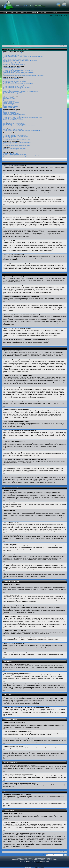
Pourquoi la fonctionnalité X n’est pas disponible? (15, 155)
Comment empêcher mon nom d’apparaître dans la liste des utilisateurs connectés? (23, 57)
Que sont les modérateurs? (9, 112)
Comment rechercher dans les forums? (12, 134)
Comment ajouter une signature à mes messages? (15, 81)
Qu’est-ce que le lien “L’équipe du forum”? (13, 120)
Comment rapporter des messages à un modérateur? (16, 90)
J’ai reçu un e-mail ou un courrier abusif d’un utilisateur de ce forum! (19, 126)
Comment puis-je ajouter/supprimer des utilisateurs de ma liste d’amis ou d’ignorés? (23, 131)
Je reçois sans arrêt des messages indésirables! (14, 125)
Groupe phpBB (54, 815)
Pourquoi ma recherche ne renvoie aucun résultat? (15, 135)
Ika (42, 862)
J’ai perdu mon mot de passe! (10, 58)
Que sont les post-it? (8, 105)
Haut (4, 172)
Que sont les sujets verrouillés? (10, 106)
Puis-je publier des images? (9, 101)
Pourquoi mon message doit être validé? (13, 93)
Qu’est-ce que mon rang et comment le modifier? (15, 74)
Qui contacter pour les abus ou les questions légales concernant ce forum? (21, 156)
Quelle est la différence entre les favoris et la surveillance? (17, 143)
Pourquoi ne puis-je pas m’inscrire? (11, 63)
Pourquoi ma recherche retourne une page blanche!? (16, 137)
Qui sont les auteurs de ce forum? (11, 153)
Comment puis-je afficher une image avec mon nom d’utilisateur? (18, 73)
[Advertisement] (34, 30)
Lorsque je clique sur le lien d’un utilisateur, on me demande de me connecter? (23, 75)
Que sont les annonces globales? (11, 102)
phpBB (33, 862)
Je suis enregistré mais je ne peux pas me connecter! (16, 59)
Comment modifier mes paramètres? (12, 68)
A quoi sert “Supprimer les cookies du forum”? (14, 64)
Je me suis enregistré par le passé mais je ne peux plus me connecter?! (20, 60)
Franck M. (28, 861)
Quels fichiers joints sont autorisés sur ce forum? (15, 149)
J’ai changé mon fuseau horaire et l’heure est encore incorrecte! (18, 70)
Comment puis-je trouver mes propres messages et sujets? (17, 139)
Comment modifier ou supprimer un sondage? (14, 85)
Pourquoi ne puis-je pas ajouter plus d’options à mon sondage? (18, 84)
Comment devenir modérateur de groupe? (13, 116)
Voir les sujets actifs (22, 44)
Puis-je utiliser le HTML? (9, 99)
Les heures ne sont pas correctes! (11, 69)
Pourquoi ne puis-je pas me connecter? (12, 53)
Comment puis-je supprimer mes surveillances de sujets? (17, 145)
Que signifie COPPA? (8, 62)
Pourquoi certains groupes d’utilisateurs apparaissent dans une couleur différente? (23, 117)
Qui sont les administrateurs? (10, 111)
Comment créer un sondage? (10, 83)
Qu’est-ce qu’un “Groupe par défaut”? (12, 119)
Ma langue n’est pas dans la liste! (11, 71)
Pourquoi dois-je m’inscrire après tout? (12, 54)
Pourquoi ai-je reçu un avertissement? (12, 89)
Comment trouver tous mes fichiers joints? (13, 150)
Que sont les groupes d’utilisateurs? (11, 113)
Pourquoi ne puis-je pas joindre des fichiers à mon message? (17, 88)
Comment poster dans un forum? (11, 79)
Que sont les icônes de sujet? (10, 107)
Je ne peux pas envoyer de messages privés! (14, 123)
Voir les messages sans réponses (10, 44)
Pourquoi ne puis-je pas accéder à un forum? (14, 86)
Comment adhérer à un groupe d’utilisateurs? (14, 115)
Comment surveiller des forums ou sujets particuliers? (16, 144)
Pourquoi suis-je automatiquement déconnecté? (14, 55)
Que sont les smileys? (8, 100)
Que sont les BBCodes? (9, 97)
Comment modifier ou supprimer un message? (14, 80)
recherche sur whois (37, 836)
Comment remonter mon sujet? (10, 94)
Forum (58, 1)
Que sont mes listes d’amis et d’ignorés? (13, 129)
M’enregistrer (64, 1)
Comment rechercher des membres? (12, 138)
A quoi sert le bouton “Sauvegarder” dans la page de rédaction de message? (21, 91)
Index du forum (6, 46)
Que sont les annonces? (9, 104)
